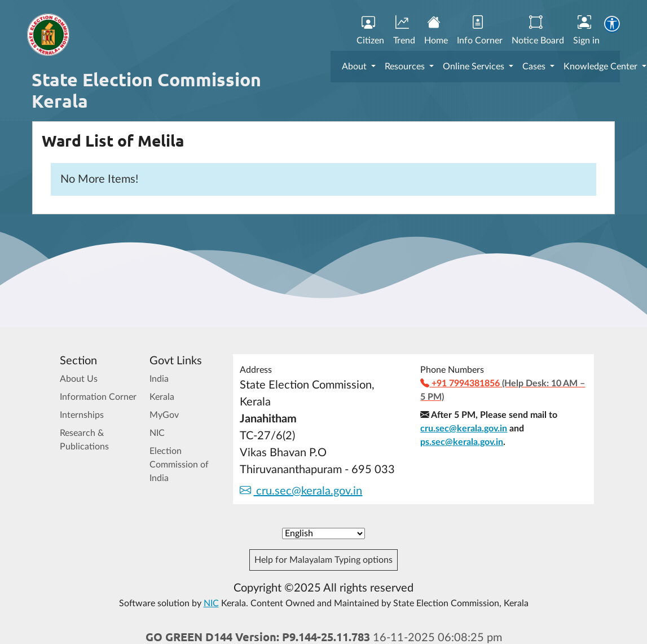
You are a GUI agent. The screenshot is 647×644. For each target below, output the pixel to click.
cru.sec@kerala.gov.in (301, 491)
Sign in (586, 31)
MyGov (164, 415)
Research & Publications (84, 440)
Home (436, 31)
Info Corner (480, 31)
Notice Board (538, 31)
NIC (157, 433)
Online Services (475, 67)
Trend (404, 31)
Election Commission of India (179, 465)
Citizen (370, 31)
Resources (406, 67)
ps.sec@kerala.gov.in (462, 442)
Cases (535, 67)
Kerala (162, 397)
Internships (82, 415)
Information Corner (98, 397)
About (355, 67)
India (159, 379)
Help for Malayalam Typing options (323, 560)
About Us (79, 379)
